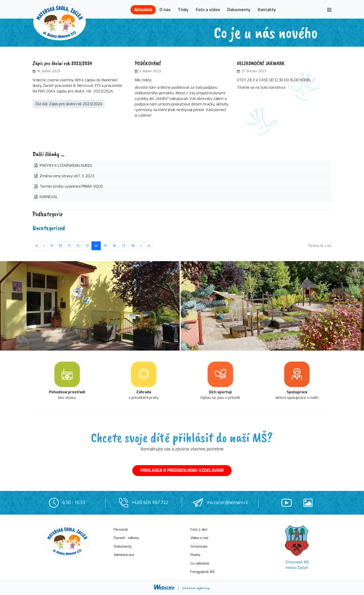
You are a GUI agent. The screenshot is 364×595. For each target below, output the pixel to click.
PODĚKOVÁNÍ (148, 63)
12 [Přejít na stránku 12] (78, 246)
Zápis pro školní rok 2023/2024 (62, 63)
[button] (329, 10)
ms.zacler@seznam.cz (227, 503)
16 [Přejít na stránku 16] (115, 246)
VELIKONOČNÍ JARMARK (261, 63)
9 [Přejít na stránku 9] (52, 246)
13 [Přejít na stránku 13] (87, 246)
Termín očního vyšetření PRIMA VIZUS (71, 186)
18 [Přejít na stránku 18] (133, 246)
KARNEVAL (48, 197)
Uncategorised (49, 228)
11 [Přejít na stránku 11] (69, 246)
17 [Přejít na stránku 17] (124, 246)
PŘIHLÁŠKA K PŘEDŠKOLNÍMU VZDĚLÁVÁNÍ (182, 470)
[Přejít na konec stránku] (149, 246)
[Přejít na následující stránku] (141, 246)
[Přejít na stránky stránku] (44, 246)
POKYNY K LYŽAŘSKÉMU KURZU (65, 166)
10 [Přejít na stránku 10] (60, 246)
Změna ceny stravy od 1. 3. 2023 (67, 176)
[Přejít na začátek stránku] (37, 246)
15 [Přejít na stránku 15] (105, 246)
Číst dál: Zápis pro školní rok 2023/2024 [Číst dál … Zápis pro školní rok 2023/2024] (69, 104)
